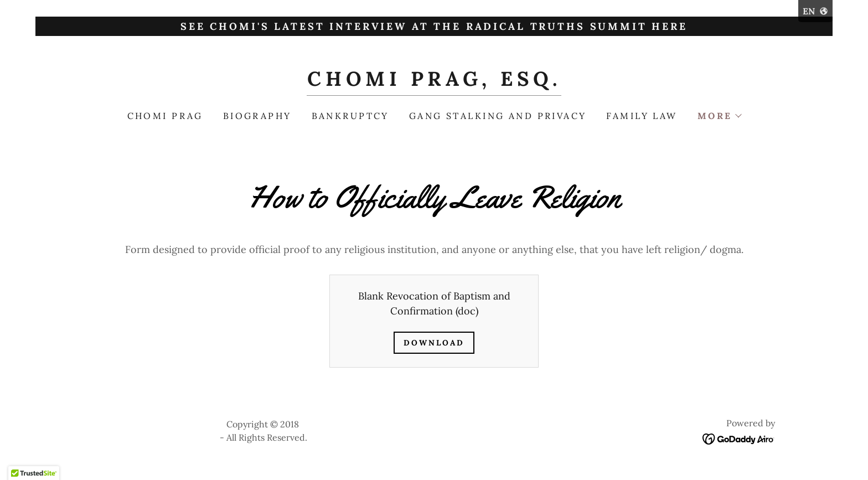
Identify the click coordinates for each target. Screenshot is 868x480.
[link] (434, 82)
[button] (719, 116)
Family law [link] (642, 116)
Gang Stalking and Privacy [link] (498, 116)
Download (434, 343)
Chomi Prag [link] (165, 116)
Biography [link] (257, 116)
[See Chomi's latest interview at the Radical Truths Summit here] (434, 26)
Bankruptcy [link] (350, 116)
